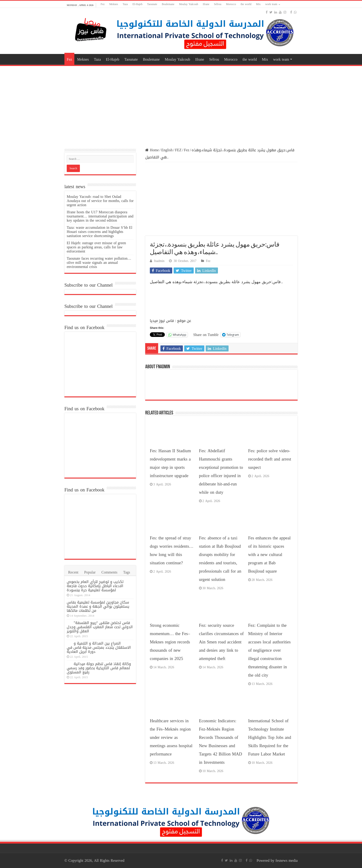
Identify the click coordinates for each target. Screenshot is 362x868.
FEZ (178, 150)
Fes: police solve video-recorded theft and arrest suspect (270, 459)
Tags (127, 572)
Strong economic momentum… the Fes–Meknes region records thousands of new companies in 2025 (170, 642)
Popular (90, 572)
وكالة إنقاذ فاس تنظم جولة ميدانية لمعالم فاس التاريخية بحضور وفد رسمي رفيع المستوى (99, 668)
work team (271, 4)
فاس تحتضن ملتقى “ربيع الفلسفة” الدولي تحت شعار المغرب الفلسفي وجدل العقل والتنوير (100, 627)
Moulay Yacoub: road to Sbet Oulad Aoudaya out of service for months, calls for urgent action (100, 201)
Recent (73, 572)
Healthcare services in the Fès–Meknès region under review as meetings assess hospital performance (171, 737)
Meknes (114, 4)
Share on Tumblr (206, 334)
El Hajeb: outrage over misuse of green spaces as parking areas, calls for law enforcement (96, 247)
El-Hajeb (137, 4)
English (167, 150)
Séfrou (218, 4)
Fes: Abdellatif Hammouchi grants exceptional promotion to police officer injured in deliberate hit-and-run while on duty (221, 472)
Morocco (231, 4)
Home (152, 150)
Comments (109, 572)
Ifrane (206, 4)
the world (246, 4)
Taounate (152, 4)
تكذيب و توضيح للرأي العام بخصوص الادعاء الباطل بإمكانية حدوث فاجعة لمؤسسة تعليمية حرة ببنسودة (95, 586)
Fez (103, 4)
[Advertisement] (181, 104)
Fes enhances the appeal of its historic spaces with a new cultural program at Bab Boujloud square (269, 555)
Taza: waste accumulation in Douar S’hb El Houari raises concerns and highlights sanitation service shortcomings (100, 232)
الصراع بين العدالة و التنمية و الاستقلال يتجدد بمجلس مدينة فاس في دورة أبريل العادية (99, 647)
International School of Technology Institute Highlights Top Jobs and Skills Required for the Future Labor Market (270, 737)
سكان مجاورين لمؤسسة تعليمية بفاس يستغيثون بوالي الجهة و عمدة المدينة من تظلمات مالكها (98, 606)
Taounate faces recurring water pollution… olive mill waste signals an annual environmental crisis (99, 263)
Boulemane (168, 4)
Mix (258, 4)
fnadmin (159, 261)
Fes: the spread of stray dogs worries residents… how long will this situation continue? (172, 550)
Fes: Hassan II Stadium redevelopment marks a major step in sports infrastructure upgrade (170, 463)
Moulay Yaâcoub (189, 4)
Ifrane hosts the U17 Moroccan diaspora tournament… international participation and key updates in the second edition (100, 216)
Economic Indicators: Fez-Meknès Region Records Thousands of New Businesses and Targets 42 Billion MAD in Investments (221, 742)
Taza (125, 4)
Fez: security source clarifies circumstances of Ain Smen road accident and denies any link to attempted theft (221, 642)
